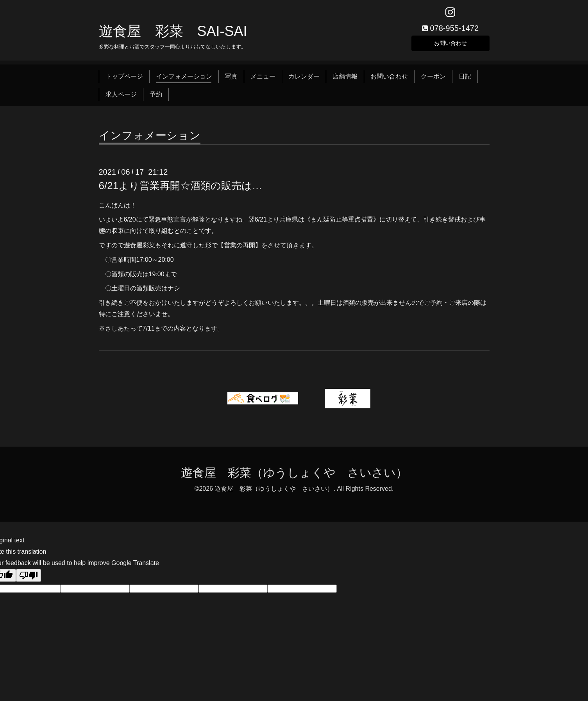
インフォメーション (184, 79)
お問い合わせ (450, 45)
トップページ (124, 79)
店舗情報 (345, 79)
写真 (231, 79)
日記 (465, 79)
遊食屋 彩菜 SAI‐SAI (173, 34)
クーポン (433, 79)
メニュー (263, 79)
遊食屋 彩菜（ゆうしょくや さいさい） (294, 475)
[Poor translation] (29, 578)
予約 (156, 97)
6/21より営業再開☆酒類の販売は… (181, 189)
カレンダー (304, 79)
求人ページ (121, 97)
